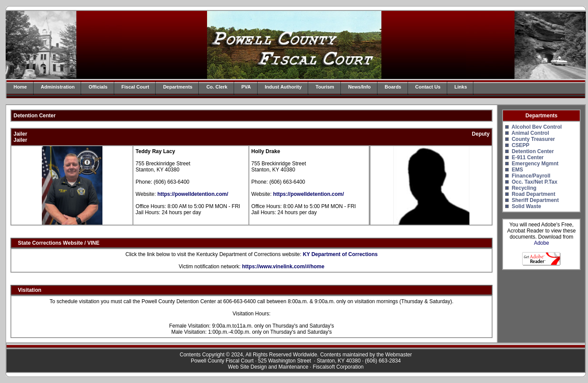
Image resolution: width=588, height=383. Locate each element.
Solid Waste (527, 206)
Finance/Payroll (531, 176)
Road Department (534, 194)
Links (461, 87)
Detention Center (533, 151)
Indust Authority (284, 87)
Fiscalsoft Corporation (338, 367)
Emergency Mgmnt (535, 164)
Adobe (542, 243)
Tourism (325, 87)
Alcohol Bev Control (536, 127)
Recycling (524, 188)
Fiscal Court (136, 87)
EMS (517, 170)
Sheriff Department (535, 200)
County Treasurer (533, 139)
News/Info (360, 87)
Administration (58, 87)
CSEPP (521, 145)
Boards (393, 87)
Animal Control (530, 133)
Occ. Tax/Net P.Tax (535, 182)
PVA (246, 87)
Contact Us (428, 87)
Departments (178, 87)
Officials (98, 87)
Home (20, 87)
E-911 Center (528, 157)
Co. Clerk (217, 87)
